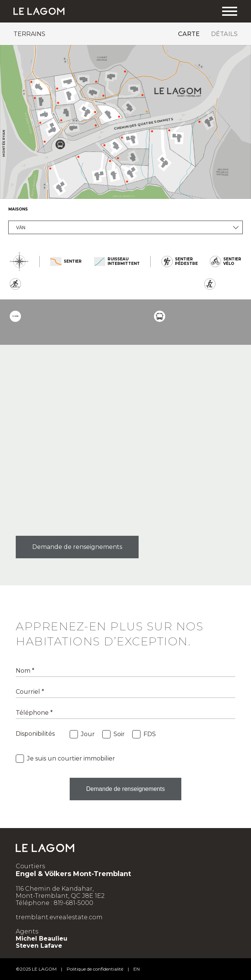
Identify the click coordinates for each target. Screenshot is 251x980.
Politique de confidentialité (95, 969)
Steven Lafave (39, 946)
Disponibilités (35, 734)
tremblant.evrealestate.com (59, 917)
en (137, 969)
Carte (189, 34)
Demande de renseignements (77, 547)
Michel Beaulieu (42, 939)
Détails (224, 34)
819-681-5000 (73, 903)
